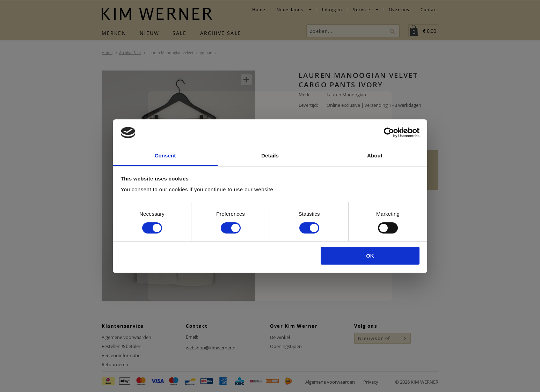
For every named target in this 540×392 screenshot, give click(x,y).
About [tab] (375, 156)
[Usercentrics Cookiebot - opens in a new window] (389, 133)
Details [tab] (270, 156)
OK (370, 256)
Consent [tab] (165, 156)
